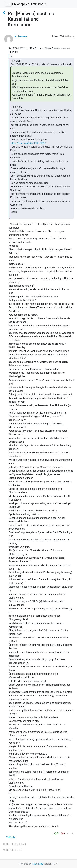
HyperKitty (38, 864)
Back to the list (12, 850)
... (11, 56)
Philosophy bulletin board (29, 4)
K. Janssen (21, 36)
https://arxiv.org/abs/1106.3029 (28, 143)
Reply (10, 837)
